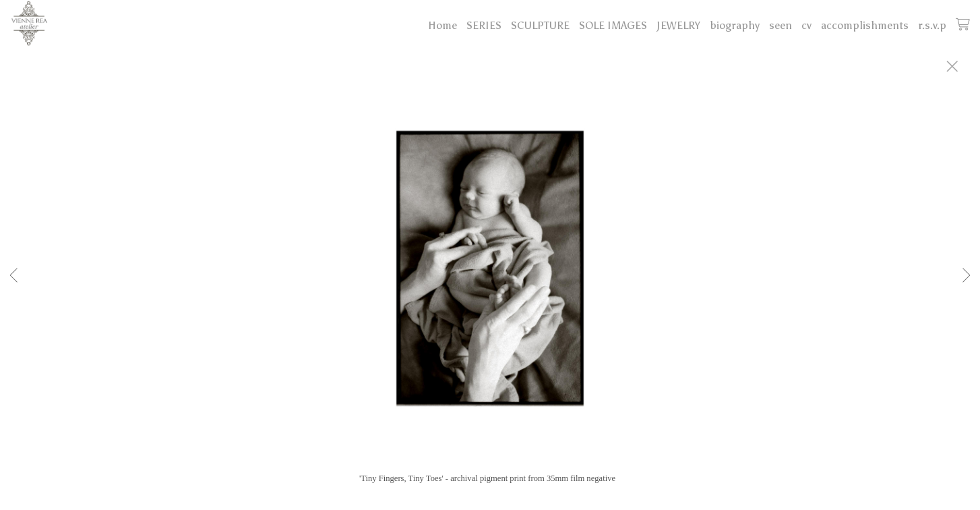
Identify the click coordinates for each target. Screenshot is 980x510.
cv (806, 25)
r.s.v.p (932, 25)
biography (735, 25)
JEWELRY (678, 25)
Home (442, 25)
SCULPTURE (540, 25)
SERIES (484, 25)
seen (780, 25)
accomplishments (865, 25)
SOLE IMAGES (613, 25)
